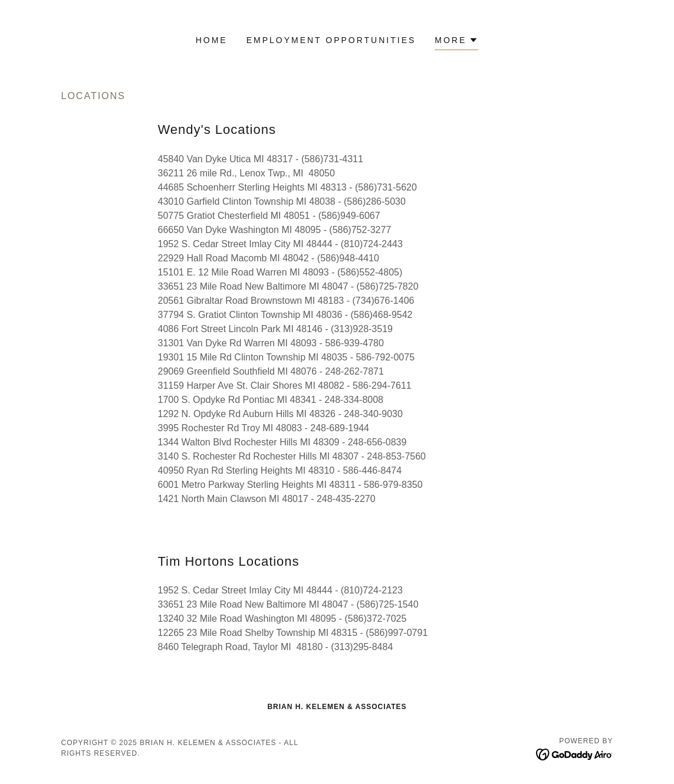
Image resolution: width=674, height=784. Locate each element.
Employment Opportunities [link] (331, 40)
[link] (575, 754)
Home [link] (212, 40)
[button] (456, 42)
